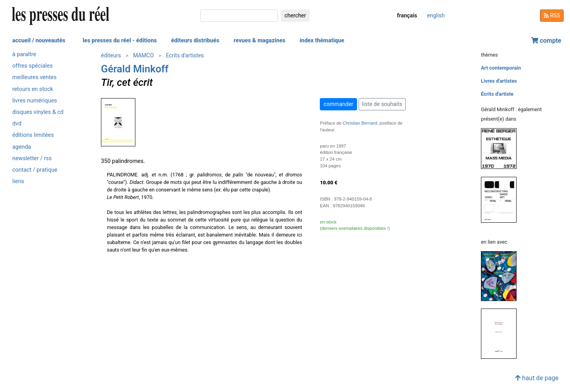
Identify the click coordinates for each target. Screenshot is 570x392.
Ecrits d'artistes (185, 55)
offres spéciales (32, 66)
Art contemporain (501, 68)
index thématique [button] (322, 41)
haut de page (537, 378)
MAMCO (143, 55)
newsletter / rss (32, 158)
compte (546, 41)
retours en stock (33, 89)
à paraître (24, 54)
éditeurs (111, 55)
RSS (552, 15)
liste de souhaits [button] (382, 104)
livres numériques (35, 101)
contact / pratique (35, 170)
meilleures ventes (34, 77)
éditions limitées (33, 135)
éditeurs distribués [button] (195, 41)
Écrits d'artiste (497, 94)
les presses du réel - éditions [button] (120, 41)
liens (18, 181)
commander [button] (338, 104)
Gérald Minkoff (135, 69)
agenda (22, 147)
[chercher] (239, 16)
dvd (17, 124)
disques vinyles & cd (38, 112)
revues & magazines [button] (259, 41)
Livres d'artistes (499, 81)
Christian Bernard (360, 123)
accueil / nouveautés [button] (39, 41)
